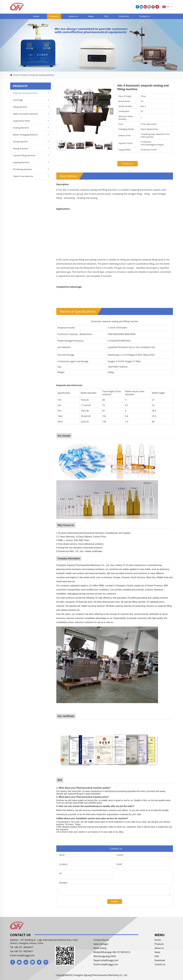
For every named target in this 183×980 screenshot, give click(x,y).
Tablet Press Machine (23, 176)
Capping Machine (21, 162)
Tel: (61, 873)
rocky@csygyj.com (25, 955)
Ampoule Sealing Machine (42, 75)
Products (54, 16)
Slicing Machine (20, 142)
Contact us (145, 16)
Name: (62, 855)
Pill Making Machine (22, 169)
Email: (120, 864)
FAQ (106, 16)
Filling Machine (20, 107)
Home (36, 16)
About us (73, 16)
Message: (64, 883)
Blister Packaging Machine (25, 135)
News (91, 16)
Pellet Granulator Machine (25, 114)
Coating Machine (21, 128)
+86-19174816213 (121, 952)
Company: (63, 864)
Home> (17, 75)
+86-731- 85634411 (24, 947)
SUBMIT (115, 901)
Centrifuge (18, 100)
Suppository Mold (21, 121)
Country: (120, 855)
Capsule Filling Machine (24, 155)
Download (124, 16)
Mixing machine (20, 148)
